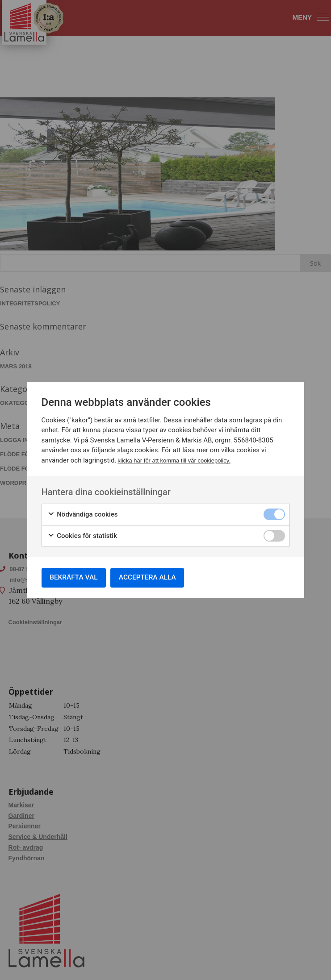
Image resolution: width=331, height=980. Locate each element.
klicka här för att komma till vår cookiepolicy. (174, 459)
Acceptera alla (153, 578)
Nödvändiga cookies (83, 514)
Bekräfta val (76, 578)
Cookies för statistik (82, 535)
